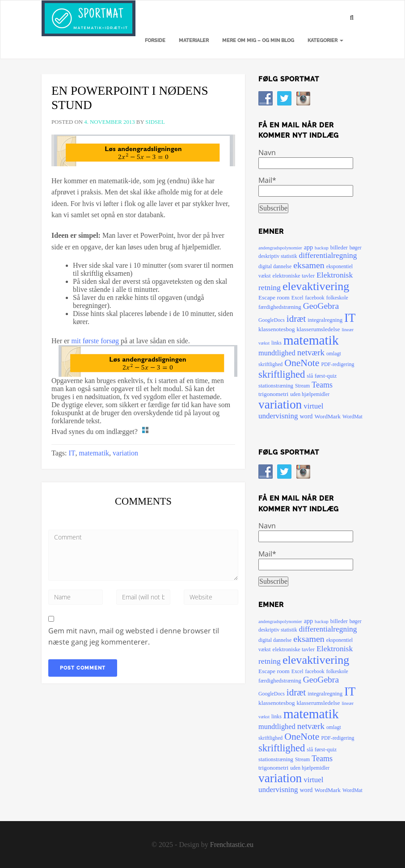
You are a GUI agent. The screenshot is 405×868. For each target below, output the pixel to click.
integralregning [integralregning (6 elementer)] (325, 320)
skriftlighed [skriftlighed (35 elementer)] (282, 374)
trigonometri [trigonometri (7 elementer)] (273, 394)
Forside (155, 40)
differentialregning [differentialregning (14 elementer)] (328, 255)
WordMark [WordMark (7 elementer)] (327, 416)
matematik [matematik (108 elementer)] (311, 340)
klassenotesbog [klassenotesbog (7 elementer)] (276, 329)
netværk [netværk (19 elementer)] (311, 352)
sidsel (155, 122)
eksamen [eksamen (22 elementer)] (309, 265)
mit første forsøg (95, 341)
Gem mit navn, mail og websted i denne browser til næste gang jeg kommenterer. (134, 636)
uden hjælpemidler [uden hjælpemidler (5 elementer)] (310, 394)
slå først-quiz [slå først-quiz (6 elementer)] (322, 376)
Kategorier (325, 40)
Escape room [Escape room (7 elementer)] (274, 297)
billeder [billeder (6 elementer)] (339, 248)
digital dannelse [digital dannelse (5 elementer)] (275, 267)
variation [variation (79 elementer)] (280, 405)
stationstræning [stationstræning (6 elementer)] (276, 386)
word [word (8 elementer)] (306, 416)
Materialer (194, 40)
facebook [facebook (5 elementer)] (315, 298)
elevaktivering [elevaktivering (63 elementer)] (316, 286)
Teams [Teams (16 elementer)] (322, 385)
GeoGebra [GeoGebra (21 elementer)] (321, 306)
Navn (306, 158)
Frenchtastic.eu (232, 845)
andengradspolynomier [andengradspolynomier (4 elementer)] (280, 248)
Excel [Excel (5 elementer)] (297, 298)
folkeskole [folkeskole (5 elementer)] (337, 298)
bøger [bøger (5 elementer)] (356, 248)
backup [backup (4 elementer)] (322, 248)
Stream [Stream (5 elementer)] (302, 386)
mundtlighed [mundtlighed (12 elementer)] (277, 353)
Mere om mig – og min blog (258, 40)
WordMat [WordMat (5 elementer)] (352, 417)
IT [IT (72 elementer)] (350, 318)
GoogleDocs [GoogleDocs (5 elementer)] (272, 320)
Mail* (306, 186)
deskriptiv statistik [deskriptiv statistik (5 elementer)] (278, 256)
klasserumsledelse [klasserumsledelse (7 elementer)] (318, 329)
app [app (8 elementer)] (308, 247)
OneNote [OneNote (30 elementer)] (302, 363)
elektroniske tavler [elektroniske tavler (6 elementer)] (293, 276)
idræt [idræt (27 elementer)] (296, 319)
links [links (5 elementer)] (276, 343)
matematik (94, 453)
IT (72, 453)
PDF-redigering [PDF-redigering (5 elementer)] (337, 364)
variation (125, 453)
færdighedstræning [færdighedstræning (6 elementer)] (280, 307)
